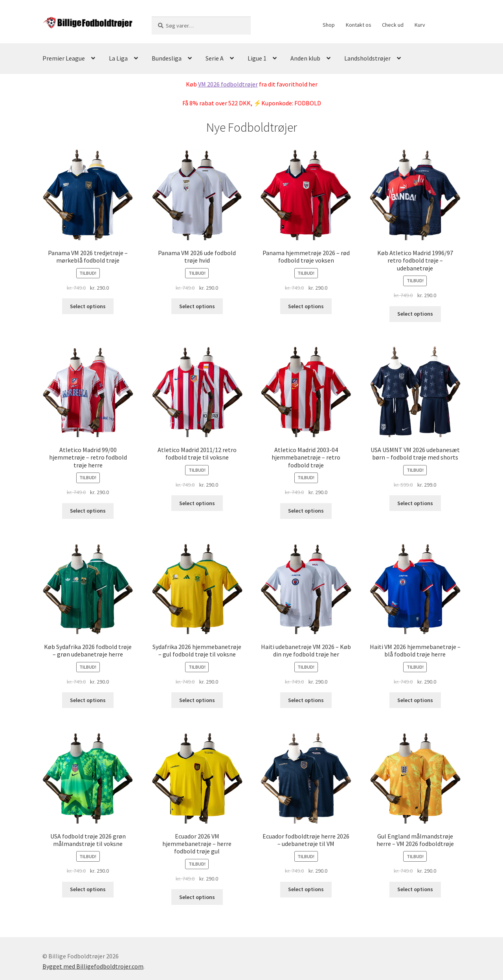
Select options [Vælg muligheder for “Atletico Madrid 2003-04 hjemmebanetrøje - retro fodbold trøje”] (306, 511)
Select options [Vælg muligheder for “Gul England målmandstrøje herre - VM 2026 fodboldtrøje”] (415, 889)
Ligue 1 (257, 58)
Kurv (420, 25)
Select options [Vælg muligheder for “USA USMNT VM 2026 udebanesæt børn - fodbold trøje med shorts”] (415, 503)
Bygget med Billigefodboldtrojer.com (93, 966)
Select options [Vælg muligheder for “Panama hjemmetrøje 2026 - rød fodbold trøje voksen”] (306, 306)
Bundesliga (167, 58)
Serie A (215, 58)
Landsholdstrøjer (367, 58)
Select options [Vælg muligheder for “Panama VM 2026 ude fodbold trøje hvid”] (197, 306)
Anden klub (305, 58)
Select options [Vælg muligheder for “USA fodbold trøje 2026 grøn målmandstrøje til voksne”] (88, 889)
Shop (329, 25)
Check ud (393, 25)
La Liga (118, 58)
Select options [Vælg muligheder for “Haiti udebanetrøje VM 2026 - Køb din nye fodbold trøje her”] (306, 700)
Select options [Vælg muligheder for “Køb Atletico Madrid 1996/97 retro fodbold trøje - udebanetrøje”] (415, 314)
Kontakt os (359, 25)
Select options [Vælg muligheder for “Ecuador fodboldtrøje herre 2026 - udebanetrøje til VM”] (306, 889)
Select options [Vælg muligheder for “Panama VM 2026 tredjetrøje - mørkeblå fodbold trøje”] (88, 306)
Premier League (64, 58)
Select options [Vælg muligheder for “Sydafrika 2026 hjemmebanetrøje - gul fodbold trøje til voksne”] (197, 700)
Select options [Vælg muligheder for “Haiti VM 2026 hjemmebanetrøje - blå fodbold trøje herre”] (415, 700)
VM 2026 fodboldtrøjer (228, 84)
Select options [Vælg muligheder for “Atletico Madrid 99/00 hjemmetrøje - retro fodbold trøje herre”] (88, 511)
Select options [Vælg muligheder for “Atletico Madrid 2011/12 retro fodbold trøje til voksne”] (197, 503)
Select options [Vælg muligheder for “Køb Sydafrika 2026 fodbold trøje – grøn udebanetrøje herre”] (88, 700)
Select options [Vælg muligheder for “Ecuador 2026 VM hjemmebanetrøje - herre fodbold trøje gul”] (197, 897)
